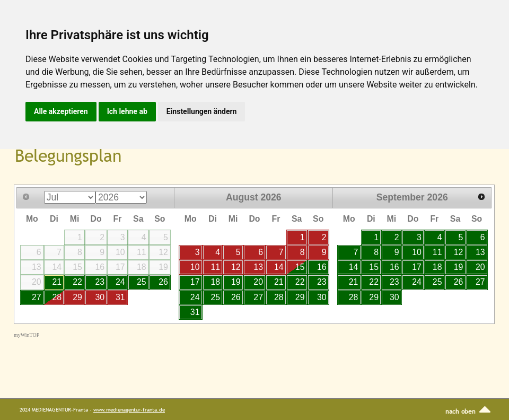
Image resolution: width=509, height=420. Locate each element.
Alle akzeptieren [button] (61, 111)
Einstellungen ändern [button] (202, 111)
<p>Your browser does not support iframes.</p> (257, 274)
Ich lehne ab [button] (127, 111)
